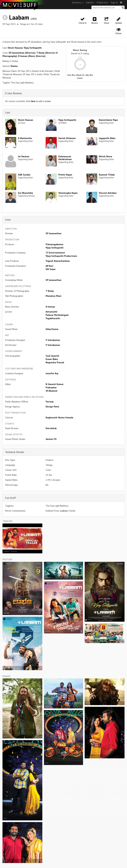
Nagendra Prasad (55, 362)
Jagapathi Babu (107, 138)
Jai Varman (24, 156)
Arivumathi (52, 312)
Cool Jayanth (52, 356)
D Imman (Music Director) (32, 56)
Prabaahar (51, 387)
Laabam (19, 17)
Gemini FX (51, 439)
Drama (14, 66)
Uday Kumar (52, 329)
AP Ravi (49, 266)
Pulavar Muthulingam (57, 315)
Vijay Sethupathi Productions (61, 256)
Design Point (52, 407)
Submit (90, 2)
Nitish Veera (106, 156)
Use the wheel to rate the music (80, 76)
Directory (78, 2)
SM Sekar (51, 269)
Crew (8, 220)
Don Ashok (51, 428)
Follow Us (103, 2)
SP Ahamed (51, 391)
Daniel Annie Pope (108, 120)
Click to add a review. (38, 101)
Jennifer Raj (52, 373)
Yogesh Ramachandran (58, 261)
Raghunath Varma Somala (59, 417)
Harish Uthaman (67, 138)
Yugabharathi (53, 318)
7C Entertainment (55, 253)
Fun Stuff (11, 498)
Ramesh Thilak (107, 175)
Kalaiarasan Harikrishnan (65, 158)
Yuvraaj (50, 402)
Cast (8, 112)
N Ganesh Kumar (55, 384)
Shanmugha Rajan (68, 193)
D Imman (50, 307)
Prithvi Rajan (65, 175)
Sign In (114, 2)
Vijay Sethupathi (33, 48)
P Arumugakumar (54, 244)
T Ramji (50, 291)
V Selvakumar (53, 340)
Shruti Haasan (15, 48)
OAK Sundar (24, 175)
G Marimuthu (25, 138)
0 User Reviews (14, 93)
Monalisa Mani (53, 296)
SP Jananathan (53, 233)
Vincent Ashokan (108, 193)
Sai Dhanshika (25, 193)
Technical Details (15, 452)
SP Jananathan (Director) (22, 53)
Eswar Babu (52, 359)
